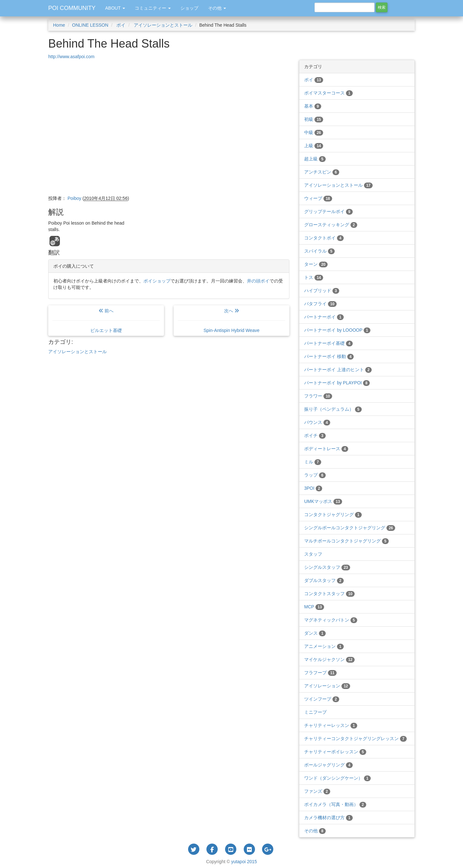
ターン (316, 264)
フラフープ (320, 673)
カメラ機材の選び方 (328, 818)
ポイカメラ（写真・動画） (335, 804)
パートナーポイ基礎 (328, 343)
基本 (313, 106)
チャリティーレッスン (331, 725)
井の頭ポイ (258, 281)
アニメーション (324, 646)
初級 (314, 119)
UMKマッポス (323, 501)
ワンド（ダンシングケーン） (337, 778)
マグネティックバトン (331, 620)
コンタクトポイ (324, 238)
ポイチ (315, 435)
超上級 (315, 159)
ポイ (121, 25)
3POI (313, 488)
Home (59, 25)
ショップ (189, 8)
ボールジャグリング (328, 765)
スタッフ (313, 554)
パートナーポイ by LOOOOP (337, 330)
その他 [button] (217, 8)
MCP (314, 607)
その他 (315, 831)
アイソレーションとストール (162, 25)
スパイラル (319, 251)
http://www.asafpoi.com (71, 57)
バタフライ (320, 304)
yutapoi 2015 (244, 862)
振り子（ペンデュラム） (333, 409)
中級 (314, 132)
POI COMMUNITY (72, 8)
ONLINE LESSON (90, 25)
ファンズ (317, 791)
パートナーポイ (324, 317)
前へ (106, 321)
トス (314, 277)
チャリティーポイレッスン (335, 752)
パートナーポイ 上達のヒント (338, 370)
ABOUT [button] (115, 8)
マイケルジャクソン (329, 659)
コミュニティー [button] (153, 8)
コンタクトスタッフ (329, 594)
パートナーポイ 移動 (329, 356)
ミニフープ (315, 712)
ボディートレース (326, 449)
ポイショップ (157, 281)
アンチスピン (322, 172)
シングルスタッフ (327, 567)
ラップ (315, 475)
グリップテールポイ (328, 211)
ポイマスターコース (328, 93)
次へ (232, 321)
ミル (313, 462)
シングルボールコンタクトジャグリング (350, 528)
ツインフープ (322, 699)
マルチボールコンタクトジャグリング (346, 541)
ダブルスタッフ (324, 580)
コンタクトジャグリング (333, 515)
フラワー (318, 396)
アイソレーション (327, 686)
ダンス (315, 633)
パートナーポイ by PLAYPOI (337, 383)
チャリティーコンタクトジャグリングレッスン (355, 738)
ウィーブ (318, 198)
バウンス (317, 422)
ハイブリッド (322, 291)
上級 (314, 146)
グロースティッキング (331, 225)
